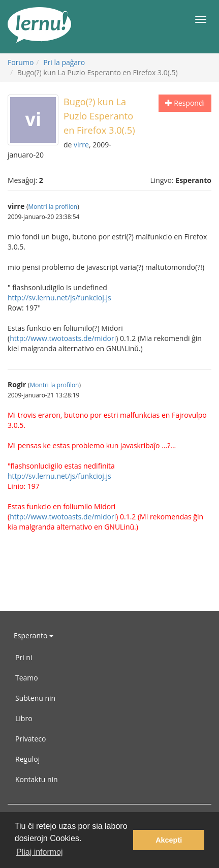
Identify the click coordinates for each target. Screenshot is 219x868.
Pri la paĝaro (64, 62)
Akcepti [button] (169, 840)
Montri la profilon (53, 206)
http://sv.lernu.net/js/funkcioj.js (59, 298)
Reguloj (27, 759)
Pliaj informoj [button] (40, 852)
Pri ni (24, 657)
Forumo (21, 62)
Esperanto (34, 635)
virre (81, 145)
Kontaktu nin (37, 779)
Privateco (30, 739)
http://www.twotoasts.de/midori (63, 338)
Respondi (185, 103)
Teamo (27, 678)
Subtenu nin (35, 698)
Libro (24, 718)
